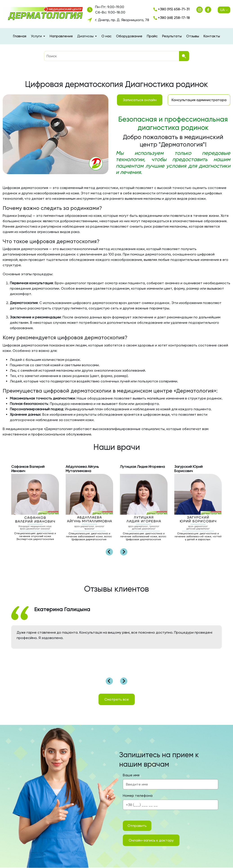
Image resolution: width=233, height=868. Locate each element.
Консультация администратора (199, 100)
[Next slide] (124, 552)
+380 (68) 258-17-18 (172, 18)
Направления (61, 36)
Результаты (172, 36)
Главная (20, 36)
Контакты (212, 36)
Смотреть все (117, 699)
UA (224, 10)
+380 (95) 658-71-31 (171, 9)
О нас (106, 36)
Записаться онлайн (140, 100)
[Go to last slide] (109, 552)
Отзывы (193, 36)
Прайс (152, 36)
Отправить (137, 826)
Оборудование (129, 36)
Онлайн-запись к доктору (151, 840)
